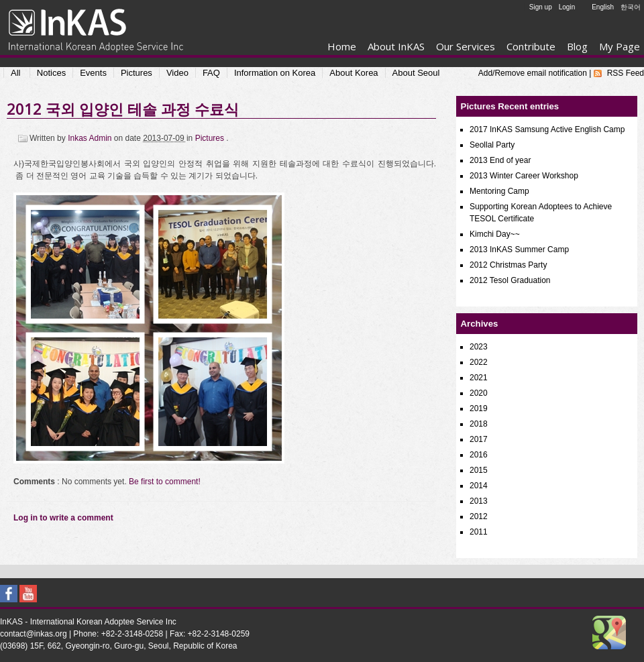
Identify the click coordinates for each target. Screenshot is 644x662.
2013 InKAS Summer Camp (519, 250)
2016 (479, 455)
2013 (479, 501)
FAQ (211, 73)
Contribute (531, 46)
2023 (479, 347)
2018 (479, 424)
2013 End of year (500, 160)
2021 (479, 378)
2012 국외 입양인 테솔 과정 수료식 (123, 109)
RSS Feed (626, 73)
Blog (577, 46)
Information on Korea (275, 73)
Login (567, 7)
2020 (479, 393)
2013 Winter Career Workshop (524, 176)
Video (177, 73)
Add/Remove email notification (533, 73)
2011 (479, 532)
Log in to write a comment (63, 518)
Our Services (466, 46)
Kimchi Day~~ (495, 234)
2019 (479, 408)
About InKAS (396, 46)
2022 (479, 362)
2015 (479, 470)
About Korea (354, 73)
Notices (51, 73)
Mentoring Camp (499, 191)
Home (342, 46)
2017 (479, 439)
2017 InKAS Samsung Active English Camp (547, 129)
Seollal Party (492, 145)
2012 (479, 516)
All (15, 73)
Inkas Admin (91, 138)
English (603, 7)
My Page (620, 46)
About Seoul (416, 73)
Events (93, 73)
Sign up (541, 7)
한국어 (631, 7)
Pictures (137, 73)
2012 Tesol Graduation (510, 280)
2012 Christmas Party (508, 265)
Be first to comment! (165, 482)
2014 (479, 486)
